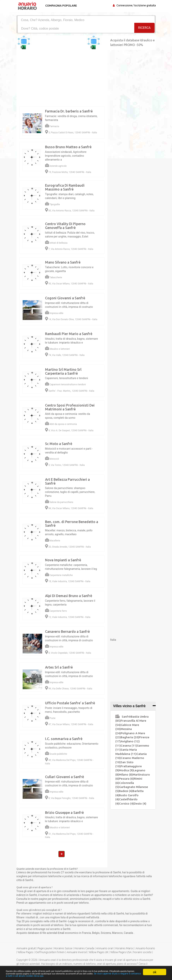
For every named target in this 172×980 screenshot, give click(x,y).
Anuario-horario (145, 949)
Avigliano (130, 741)
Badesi (126, 791)
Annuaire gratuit (26, 949)
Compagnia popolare (60, 6)
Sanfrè (123, 717)
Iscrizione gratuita (145, 5)
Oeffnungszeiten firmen (50, 953)
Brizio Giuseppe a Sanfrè (64, 812)
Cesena (129, 746)
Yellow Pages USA (121, 953)
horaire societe (142, 953)
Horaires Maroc (125, 949)
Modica (126, 770)
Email (62, 933)
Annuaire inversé (77, 953)
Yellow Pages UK (99, 953)
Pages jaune (45, 949)
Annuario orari (105, 949)
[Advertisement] (86, 895)
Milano (126, 775)
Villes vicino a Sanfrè (129, 706)
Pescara (126, 779)
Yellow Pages (25, 953)
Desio (140, 803)
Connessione (124, 5)
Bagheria (130, 737)
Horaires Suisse (63, 949)
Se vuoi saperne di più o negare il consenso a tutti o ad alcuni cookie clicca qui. (103, 975)
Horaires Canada (84, 949)
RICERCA (144, 28)
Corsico (126, 803)
